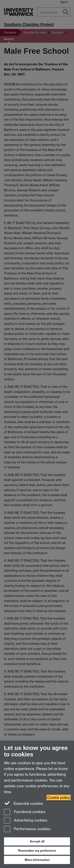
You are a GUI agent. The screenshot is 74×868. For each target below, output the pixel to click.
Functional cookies (25, 812)
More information (37, 860)
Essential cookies (24, 803)
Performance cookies (27, 829)
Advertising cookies (26, 821)
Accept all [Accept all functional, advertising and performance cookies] (37, 841)
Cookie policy (59, 798)
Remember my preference (37, 851)
